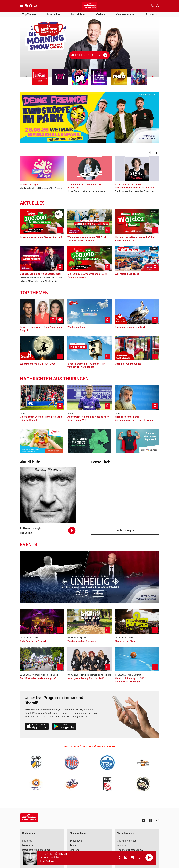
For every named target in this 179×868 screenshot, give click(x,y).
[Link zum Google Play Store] (64, 727)
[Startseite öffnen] (89, 6)
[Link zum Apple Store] (37, 727)
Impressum (28, 841)
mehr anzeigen (125, 530)
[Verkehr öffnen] (36, 6)
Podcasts (151, 14)
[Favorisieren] (139, 858)
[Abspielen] (149, 858)
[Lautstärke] (118, 858)
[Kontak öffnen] (153, 6)
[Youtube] (21, 6)
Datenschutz (29, 845)
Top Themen (29, 14)
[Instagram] (26, 6)
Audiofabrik (123, 845)
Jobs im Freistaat (127, 841)
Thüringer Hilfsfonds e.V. (130, 850)
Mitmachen (54, 14)
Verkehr (101, 14)
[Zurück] (150, 153)
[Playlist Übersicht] (132, 858)
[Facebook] (31, 6)
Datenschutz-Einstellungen (36, 850)
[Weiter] (157, 153)
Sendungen (76, 841)
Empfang (75, 850)
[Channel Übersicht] (125, 858)
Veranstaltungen (126, 14)
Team (73, 845)
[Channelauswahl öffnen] (158, 6)
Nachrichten (78, 14)
